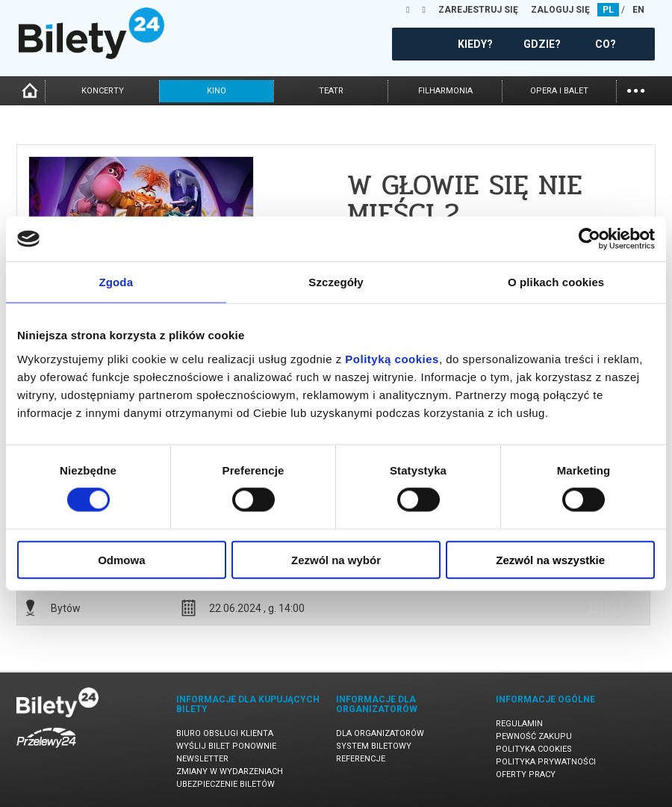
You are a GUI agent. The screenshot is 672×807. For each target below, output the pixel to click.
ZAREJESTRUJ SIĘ (478, 10)
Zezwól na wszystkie (550, 559)
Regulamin (519, 724)
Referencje (361, 759)
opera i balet (559, 91)
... (636, 89)
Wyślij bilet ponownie (226, 746)
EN (638, 10)
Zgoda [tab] (116, 282)
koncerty (103, 91)
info (606, 607)
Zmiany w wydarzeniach (230, 772)
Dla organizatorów (380, 733)
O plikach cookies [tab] (556, 282)
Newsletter (202, 759)
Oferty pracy (526, 774)
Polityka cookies (534, 749)
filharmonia (445, 91)
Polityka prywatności (546, 762)
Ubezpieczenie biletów (225, 784)
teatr (331, 91)
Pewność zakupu (534, 736)
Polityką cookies (392, 358)
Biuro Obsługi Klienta (225, 733)
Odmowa (121, 559)
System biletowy (374, 746)
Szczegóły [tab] (336, 282)
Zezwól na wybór (336, 559)
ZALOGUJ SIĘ (560, 10)
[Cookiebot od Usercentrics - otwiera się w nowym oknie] (589, 239)
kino (217, 91)
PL (608, 10)
